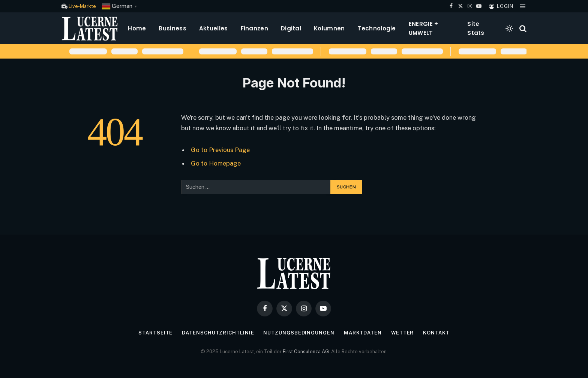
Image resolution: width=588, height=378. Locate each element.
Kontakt (436, 333)
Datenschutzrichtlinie (218, 333)
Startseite (155, 333)
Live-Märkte (82, 6)
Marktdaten (362, 333)
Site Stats (476, 28)
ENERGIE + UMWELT (424, 28)
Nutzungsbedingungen (299, 333)
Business (172, 28)
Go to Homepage (216, 163)
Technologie (376, 28)
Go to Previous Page (220, 150)
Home (137, 28)
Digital (291, 28)
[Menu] (523, 6)
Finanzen (254, 28)
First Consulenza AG (306, 352)
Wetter (402, 333)
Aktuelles (214, 28)
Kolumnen (329, 28)
